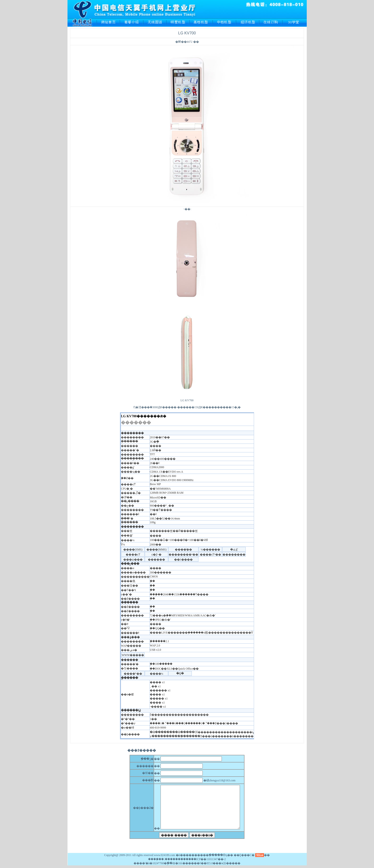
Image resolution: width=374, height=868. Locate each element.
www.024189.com (165, 855)
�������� (175, 859)
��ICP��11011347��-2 (208, 859)
